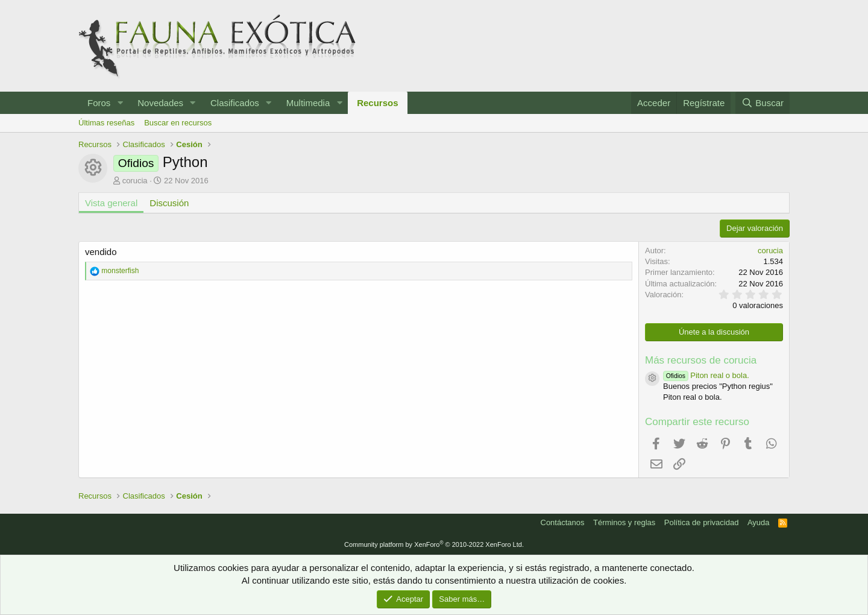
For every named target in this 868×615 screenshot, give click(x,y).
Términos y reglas (624, 522)
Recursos (377, 103)
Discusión (169, 203)
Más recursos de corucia (701, 360)
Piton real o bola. (706, 375)
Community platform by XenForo (434, 544)
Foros (99, 103)
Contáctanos (563, 522)
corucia (135, 181)
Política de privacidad (702, 522)
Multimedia (308, 103)
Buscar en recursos (178, 123)
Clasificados (235, 103)
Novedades (160, 103)
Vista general (111, 203)
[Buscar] (763, 103)
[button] (120, 103)
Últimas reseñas (106, 123)
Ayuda (759, 522)
